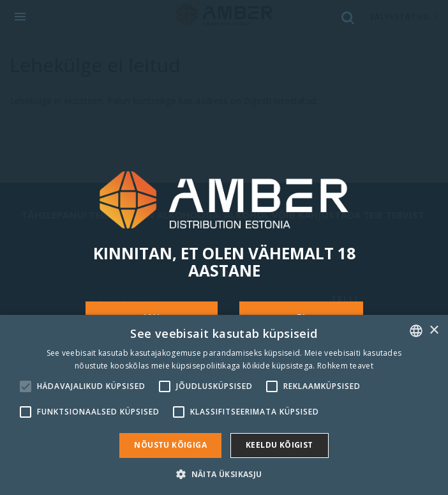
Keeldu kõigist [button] (280, 445)
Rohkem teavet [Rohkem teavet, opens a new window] (345, 366)
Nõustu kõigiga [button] (170, 445)
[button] (224, 474)
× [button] (434, 331)
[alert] (224, 405)
